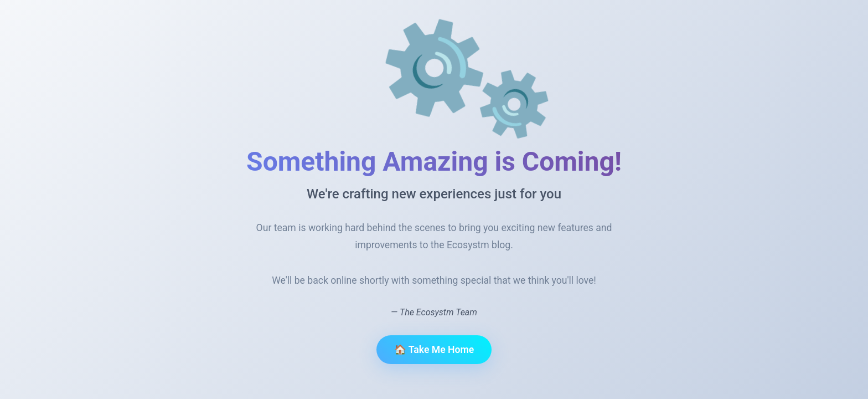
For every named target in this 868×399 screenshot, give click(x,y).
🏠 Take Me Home (434, 350)
